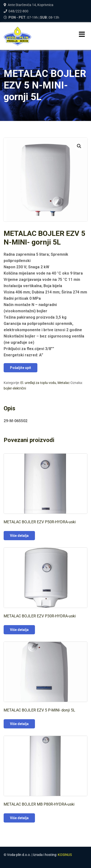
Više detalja (19, 536)
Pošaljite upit (21, 368)
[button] (79, 146)
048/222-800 (18, 11)
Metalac (64, 383)
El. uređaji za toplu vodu (38, 383)
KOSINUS (65, 855)
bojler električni (15, 388)
